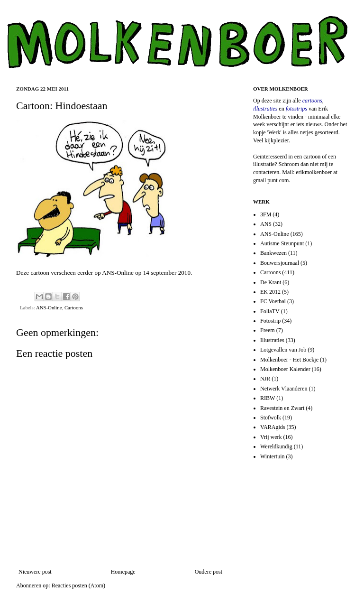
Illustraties (272, 340)
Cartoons (74, 307)
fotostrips (296, 109)
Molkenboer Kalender (285, 369)
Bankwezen (273, 253)
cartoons (312, 101)
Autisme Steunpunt (282, 243)
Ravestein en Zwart (282, 408)
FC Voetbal (273, 301)
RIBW (268, 398)
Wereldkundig (276, 446)
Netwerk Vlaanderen (284, 389)
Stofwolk (271, 418)
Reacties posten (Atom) (78, 585)
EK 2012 (270, 292)
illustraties (265, 109)
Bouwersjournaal (280, 263)
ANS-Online (118, 273)
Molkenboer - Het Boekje (289, 360)
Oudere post (209, 572)
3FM (266, 214)
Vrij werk (271, 437)
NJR (265, 379)
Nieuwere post (35, 572)
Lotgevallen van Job (283, 350)
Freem (268, 330)
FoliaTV (270, 311)
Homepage (123, 572)
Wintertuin (273, 456)
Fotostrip (270, 321)
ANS (266, 224)
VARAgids (273, 427)
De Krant (271, 282)
